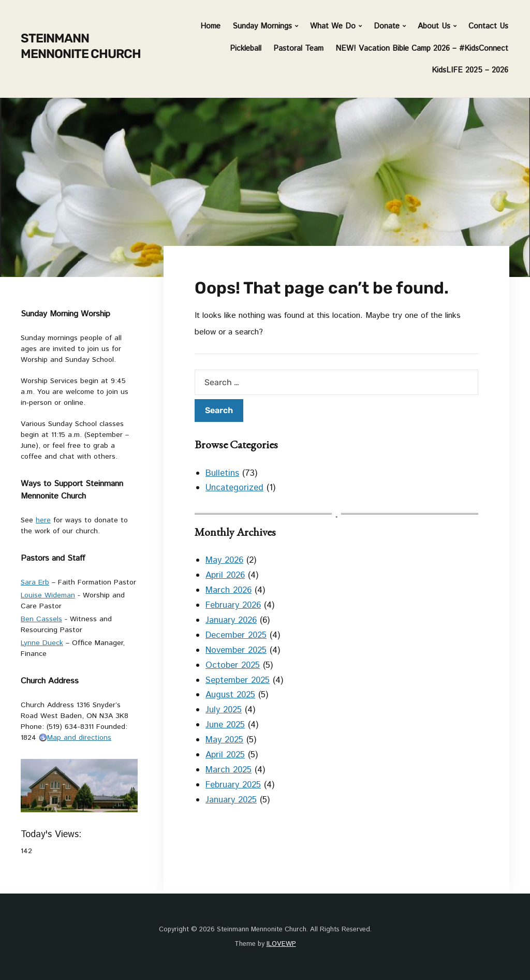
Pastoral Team (298, 48)
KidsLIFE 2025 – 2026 (470, 70)
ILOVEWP (281, 944)
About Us (434, 26)
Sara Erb (35, 582)
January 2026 (231, 620)
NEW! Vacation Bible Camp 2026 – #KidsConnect (422, 48)
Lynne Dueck (42, 643)
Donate (387, 26)
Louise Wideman (48, 595)
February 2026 (233, 605)
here (43, 520)
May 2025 (224, 740)
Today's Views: (53, 835)
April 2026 (225, 575)
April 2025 (225, 755)
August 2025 (230, 695)
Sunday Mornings (262, 26)
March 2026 (229, 590)
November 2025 (236, 650)
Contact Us (488, 26)
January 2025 (231, 800)
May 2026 (224, 560)
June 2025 (225, 725)
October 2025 (233, 665)
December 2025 (236, 635)
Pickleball (246, 48)
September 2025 (238, 680)
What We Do (333, 26)
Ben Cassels (41, 619)
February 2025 (233, 785)
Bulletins (222, 473)
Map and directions (75, 738)
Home (210, 26)
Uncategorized (234, 488)
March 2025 (229, 770)
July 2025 (224, 710)
